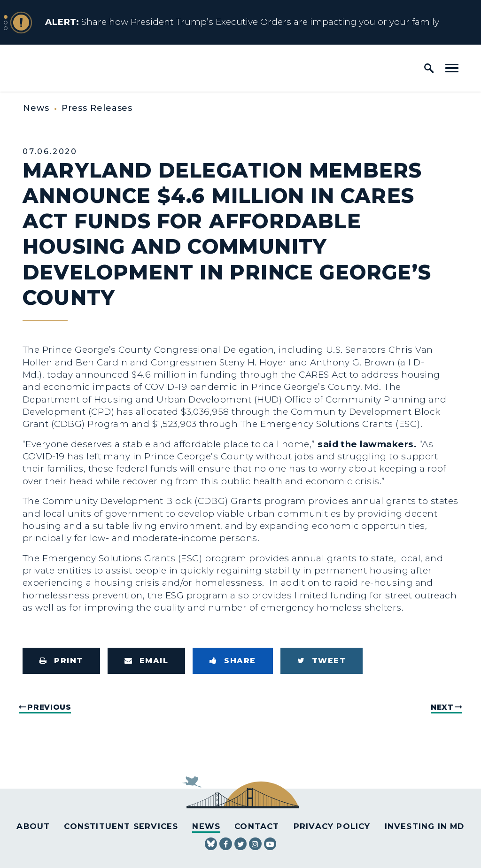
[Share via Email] (147, 661)
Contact (257, 826)
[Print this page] (61, 661)
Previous (49, 707)
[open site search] (429, 68)
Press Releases (97, 108)
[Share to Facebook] (233, 661)
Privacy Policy (332, 826)
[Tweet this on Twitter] (322, 661)
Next (442, 707)
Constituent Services (121, 826)
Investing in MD (425, 826)
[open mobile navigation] (452, 68)
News (36, 108)
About (33, 826)
